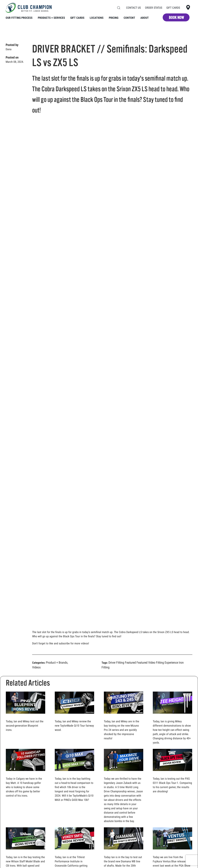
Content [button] (129, 18)
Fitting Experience (167, 662)
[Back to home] (29, 8)
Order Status (154, 8)
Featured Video (146, 662)
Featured (130, 662)
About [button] (145, 18)
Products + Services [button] (51, 18)
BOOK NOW (176, 18)
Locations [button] (97, 18)
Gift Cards (173, 8)
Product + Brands (57, 662)
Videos (36, 667)
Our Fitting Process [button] (19, 18)
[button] (119, 8)
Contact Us (133, 8)
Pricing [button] (114, 18)
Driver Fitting (116, 662)
